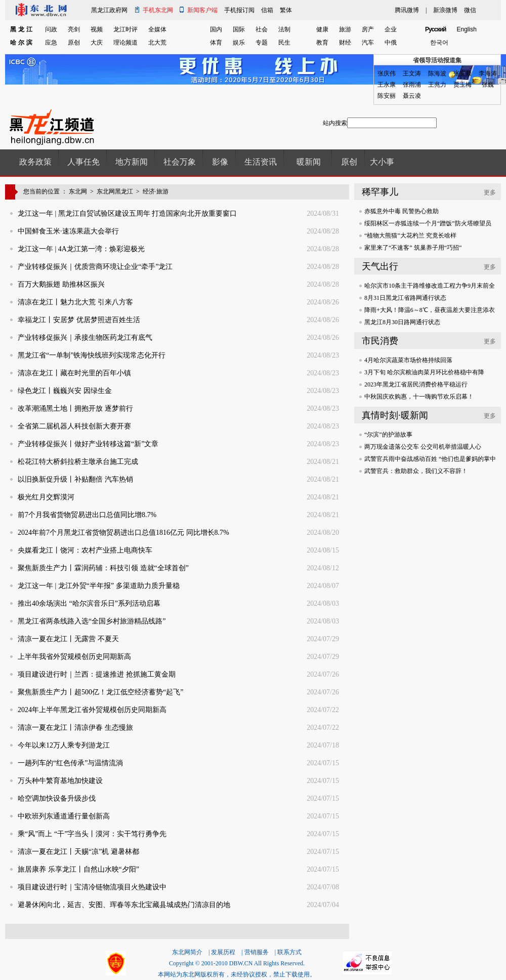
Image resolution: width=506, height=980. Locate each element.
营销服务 (257, 952)
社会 (262, 29)
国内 (216, 29)
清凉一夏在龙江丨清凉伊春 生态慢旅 (75, 728)
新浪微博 (445, 10)
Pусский (436, 29)
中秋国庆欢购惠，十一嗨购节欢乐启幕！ (419, 397)
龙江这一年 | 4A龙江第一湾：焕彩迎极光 (81, 249)
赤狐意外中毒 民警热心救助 (402, 211)
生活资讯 (261, 162)
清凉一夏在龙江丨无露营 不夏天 (68, 639)
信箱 (267, 10)
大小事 (382, 162)
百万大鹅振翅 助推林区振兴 (61, 284)
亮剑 (74, 29)
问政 (51, 29)
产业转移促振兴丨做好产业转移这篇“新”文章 (88, 444)
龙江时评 (125, 29)
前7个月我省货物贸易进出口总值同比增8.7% (87, 515)
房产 (368, 29)
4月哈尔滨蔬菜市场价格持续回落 (408, 360)
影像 (220, 162)
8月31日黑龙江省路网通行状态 (405, 298)
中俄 (391, 43)
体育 (216, 43)
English (467, 29)
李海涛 (488, 73)
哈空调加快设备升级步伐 (57, 798)
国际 (239, 29)
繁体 (286, 10)
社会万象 (180, 162)
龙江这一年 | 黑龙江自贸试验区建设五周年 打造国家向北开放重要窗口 (127, 213)
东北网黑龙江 (115, 191)
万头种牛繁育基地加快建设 (60, 781)
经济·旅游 (156, 191)
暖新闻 (309, 162)
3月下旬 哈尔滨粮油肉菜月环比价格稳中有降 (424, 372)
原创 (74, 43)
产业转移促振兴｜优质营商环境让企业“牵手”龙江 (95, 267)
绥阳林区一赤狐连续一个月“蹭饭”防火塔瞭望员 (428, 223)
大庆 (97, 43)
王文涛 (412, 73)
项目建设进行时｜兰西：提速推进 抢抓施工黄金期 (97, 674)
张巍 (488, 85)
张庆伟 (387, 73)
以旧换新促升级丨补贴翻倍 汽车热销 (75, 479)
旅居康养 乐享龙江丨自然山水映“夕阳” (78, 869)
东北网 (78, 191)
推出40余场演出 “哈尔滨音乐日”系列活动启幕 (89, 603)
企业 (391, 29)
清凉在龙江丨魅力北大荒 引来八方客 (75, 302)
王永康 (387, 85)
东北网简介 (187, 952)
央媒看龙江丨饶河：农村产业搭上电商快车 (85, 550)
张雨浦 (412, 85)
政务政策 (35, 162)
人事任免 (83, 162)
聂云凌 (412, 96)
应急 (51, 43)
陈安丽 (387, 96)
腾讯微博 (407, 10)
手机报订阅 (239, 10)
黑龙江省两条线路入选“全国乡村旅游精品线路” (92, 621)
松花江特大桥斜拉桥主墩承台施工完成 (78, 462)
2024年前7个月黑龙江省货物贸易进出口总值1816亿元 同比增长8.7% (123, 533)
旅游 (345, 29)
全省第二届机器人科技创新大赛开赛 (74, 426)
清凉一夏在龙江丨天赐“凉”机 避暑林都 (78, 852)
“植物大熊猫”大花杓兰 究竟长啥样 (410, 236)
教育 (322, 43)
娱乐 (239, 43)
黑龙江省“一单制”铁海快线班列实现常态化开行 (92, 355)
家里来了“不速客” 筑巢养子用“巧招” (413, 248)
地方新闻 (132, 162)
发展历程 (223, 952)
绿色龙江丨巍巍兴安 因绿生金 (65, 391)
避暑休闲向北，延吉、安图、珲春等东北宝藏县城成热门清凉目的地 (124, 905)
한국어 (439, 43)
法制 (284, 29)
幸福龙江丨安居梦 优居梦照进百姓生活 (79, 320)
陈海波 (437, 73)
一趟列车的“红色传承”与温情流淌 (70, 763)
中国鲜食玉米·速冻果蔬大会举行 (68, 231)
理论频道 (125, 43)
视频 (97, 29)
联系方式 (289, 952)
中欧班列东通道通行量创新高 (64, 816)
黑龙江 (22, 29)
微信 (470, 10)
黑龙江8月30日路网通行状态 (402, 322)
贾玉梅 (462, 85)
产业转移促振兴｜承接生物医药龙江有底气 (85, 338)
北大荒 (157, 43)
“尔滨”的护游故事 (388, 435)
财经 (345, 43)
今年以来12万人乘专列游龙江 (64, 745)
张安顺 (462, 73)
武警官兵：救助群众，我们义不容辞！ (416, 471)
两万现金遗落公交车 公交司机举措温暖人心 (423, 447)
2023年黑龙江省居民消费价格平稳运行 (416, 384)
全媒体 (157, 29)
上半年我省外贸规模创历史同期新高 (74, 657)
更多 (490, 192)
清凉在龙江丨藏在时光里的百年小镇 (74, 373)
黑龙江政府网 (109, 10)
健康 (322, 29)
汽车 (368, 43)
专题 (262, 43)
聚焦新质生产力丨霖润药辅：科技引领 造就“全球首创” (103, 568)
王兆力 (437, 85)
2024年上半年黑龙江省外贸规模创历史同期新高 (92, 710)
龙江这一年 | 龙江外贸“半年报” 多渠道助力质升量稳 (99, 586)
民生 (284, 43)
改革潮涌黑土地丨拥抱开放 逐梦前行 (75, 408)
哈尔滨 (22, 43)
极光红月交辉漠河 (46, 497)
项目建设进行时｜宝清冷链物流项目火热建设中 (92, 887)
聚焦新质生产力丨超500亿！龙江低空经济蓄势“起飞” (100, 692)
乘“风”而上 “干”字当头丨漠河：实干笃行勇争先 (92, 834)
